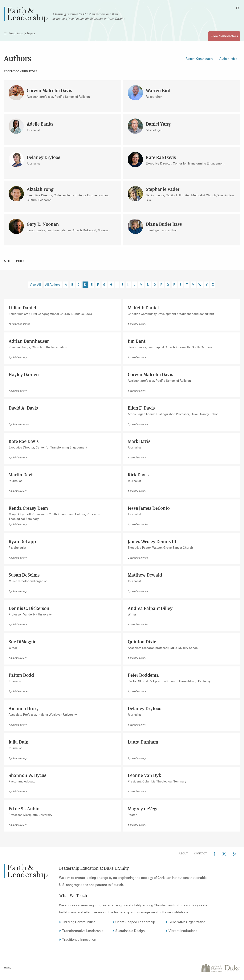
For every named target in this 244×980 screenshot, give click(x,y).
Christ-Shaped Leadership (135, 922)
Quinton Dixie (142, 641)
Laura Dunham (143, 742)
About (183, 853)
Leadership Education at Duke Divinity (94, 868)
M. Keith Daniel (143, 307)
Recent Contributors (199, 59)
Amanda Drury (24, 708)
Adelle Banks (40, 124)
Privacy (7, 967)
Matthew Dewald (145, 575)
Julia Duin (19, 742)
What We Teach (73, 895)
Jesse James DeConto (149, 508)
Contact (201, 853)
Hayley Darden (24, 374)
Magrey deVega (143, 808)
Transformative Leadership (83, 930)
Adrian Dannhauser (29, 341)
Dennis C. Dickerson (29, 608)
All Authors (53, 284)
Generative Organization (187, 922)
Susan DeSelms (24, 575)
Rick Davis (138, 474)
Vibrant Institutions (183, 930)
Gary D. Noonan (43, 224)
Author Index (228, 59)
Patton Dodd (21, 675)
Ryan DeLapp (22, 541)
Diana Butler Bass (164, 224)
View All (35, 284)
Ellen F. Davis (141, 408)
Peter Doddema (143, 675)
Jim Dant (137, 341)
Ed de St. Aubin (24, 808)
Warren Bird (158, 90)
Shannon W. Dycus (27, 775)
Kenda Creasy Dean (28, 508)
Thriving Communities (79, 922)
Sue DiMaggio (22, 641)
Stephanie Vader (163, 189)
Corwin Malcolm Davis (49, 90)
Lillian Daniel (22, 307)
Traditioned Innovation (79, 939)
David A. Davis (23, 408)
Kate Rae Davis (161, 157)
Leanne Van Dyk (144, 775)
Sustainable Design (130, 930)
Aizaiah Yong (40, 189)
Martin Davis (22, 474)
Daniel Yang (158, 124)
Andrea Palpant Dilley (150, 608)
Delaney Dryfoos (43, 157)
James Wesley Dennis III (152, 541)
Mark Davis (139, 441)
